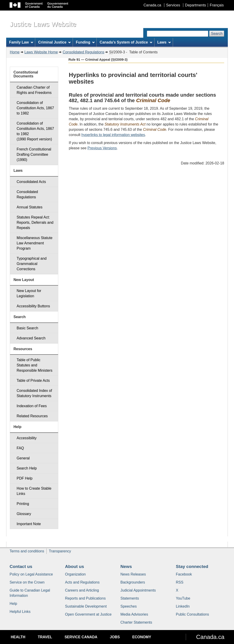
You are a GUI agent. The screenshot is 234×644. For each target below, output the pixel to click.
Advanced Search (31, 338)
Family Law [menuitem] (21, 42)
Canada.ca (152, 5)
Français (217, 5)
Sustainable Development (86, 606)
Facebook (184, 574)
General (23, 458)
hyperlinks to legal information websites (113, 135)
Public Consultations (193, 614)
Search (217, 34)
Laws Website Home (41, 52)
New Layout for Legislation (29, 293)
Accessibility (27, 438)
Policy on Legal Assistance (31, 574)
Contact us (21, 566)
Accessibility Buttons (33, 306)
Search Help (27, 468)
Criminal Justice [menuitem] (54, 42)
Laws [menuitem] (164, 42)
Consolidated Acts (31, 182)
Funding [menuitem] (85, 42)
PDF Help (25, 478)
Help (13, 604)
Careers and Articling (82, 590)
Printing (23, 504)
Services (173, 5)
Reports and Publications (85, 598)
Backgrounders (133, 582)
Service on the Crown (27, 582)
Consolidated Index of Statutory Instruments (34, 393)
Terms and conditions (27, 551)
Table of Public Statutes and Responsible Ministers (35, 365)
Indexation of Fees (32, 406)
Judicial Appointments (138, 590)
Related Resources (32, 416)
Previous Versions (102, 148)
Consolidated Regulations (83, 52)
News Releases (133, 574)
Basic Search (27, 328)
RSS (180, 582)
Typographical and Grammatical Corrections (32, 264)
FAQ (20, 448)
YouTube (183, 598)
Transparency (60, 551)
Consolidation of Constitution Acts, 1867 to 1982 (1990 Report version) (35, 131)
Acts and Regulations (82, 582)
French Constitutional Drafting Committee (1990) (34, 154)
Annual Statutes (30, 207)
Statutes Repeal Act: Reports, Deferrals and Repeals (35, 222)
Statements (130, 598)
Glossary (24, 514)
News (126, 566)
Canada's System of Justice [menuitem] (126, 42)
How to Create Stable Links (34, 491)
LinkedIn (183, 606)
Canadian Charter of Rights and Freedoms (34, 90)
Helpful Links (20, 612)
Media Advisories (134, 614)
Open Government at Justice (88, 614)
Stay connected (192, 566)
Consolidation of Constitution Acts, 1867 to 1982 (35, 108)
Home (15, 52)
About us (75, 566)
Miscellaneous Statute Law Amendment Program (35, 243)
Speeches (129, 606)
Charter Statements (136, 622)
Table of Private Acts (33, 381)
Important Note (29, 524)
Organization (76, 574)
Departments (196, 5)
